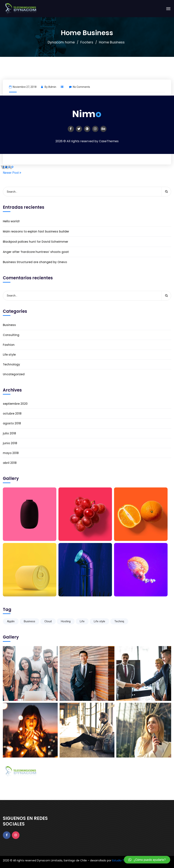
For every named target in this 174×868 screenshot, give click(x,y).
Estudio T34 (120, 860)
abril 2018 (10, 463)
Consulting (11, 335)
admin (52, 87)
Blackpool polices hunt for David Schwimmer (36, 242)
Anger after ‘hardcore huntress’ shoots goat (36, 252)
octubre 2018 (12, 414)
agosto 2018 (12, 423)
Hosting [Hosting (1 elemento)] (66, 621)
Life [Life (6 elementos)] (82, 621)
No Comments (80, 87)
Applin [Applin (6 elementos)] (11, 621)
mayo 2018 (11, 453)
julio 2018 (9, 433)
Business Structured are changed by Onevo (35, 262)
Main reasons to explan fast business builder (36, 231)
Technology (11, 364)
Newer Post (12, 173)
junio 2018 (10, 443)
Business (9, 325)
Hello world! (11, 221)
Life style (9, 355)
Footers (87, 42)
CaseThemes (109, 141)
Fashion (9, 345)
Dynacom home (61, 42)
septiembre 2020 (15, 404)
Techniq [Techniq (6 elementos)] (119, 621)
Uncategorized (14, 374)
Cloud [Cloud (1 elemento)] (48, 621)
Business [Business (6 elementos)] (30, 621)
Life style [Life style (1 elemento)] (99, 621)
